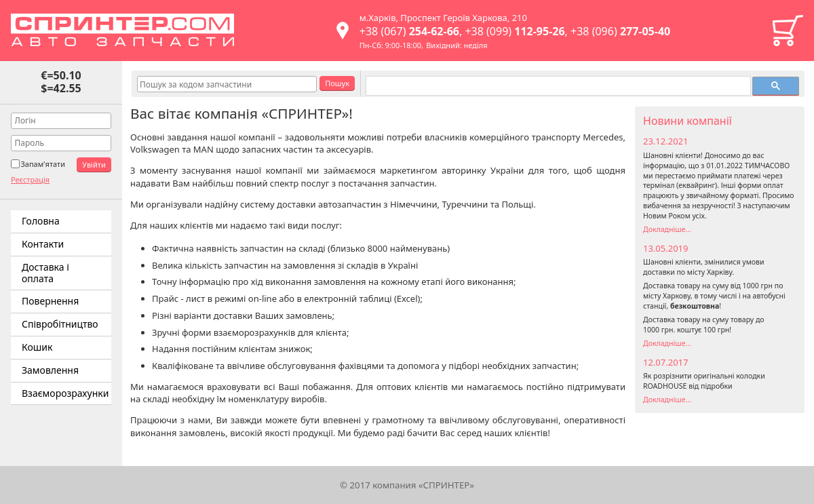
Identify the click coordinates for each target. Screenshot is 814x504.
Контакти (43, 244)
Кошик (788, 31)
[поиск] (557, 86)
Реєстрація (30, 179)
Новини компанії (687, 121)
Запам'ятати (43, 164)
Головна (41, 221)
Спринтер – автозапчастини (122, 30)
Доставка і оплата (45, 273)
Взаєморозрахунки (65, 393)
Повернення (50, 301)
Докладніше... (667, 229)
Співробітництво (60, 324)
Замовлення (50, 370)
